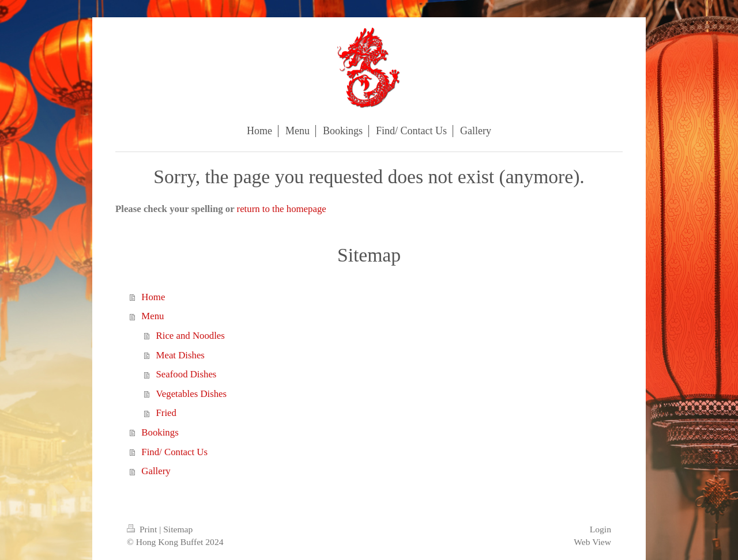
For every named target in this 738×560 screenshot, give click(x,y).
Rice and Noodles (191, 336)
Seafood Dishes (187, 374)
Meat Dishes (180, 355)
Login (600, 529)
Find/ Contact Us (174, 452)
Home (153, 297)
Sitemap (178, 529)
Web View (592, 542)
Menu (153, 316)
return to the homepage (282, 209)
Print (143, 529)
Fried (166, 413)
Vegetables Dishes (192, 394)
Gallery (156, 471)
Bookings (160, 432)
